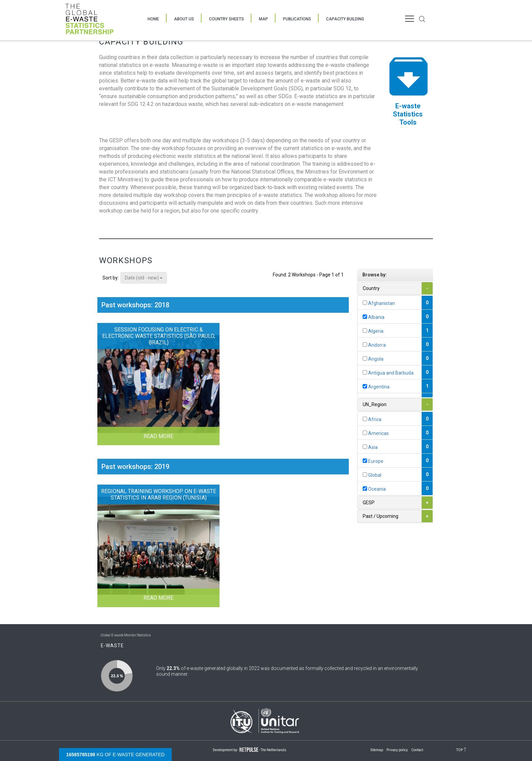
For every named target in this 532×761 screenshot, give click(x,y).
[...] (365, 303)
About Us (184, 19)
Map (263, 19)
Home (153, 19)
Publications (297, 19)
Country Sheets (226, 19)
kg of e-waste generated (115, 755)
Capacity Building (345, 19)
